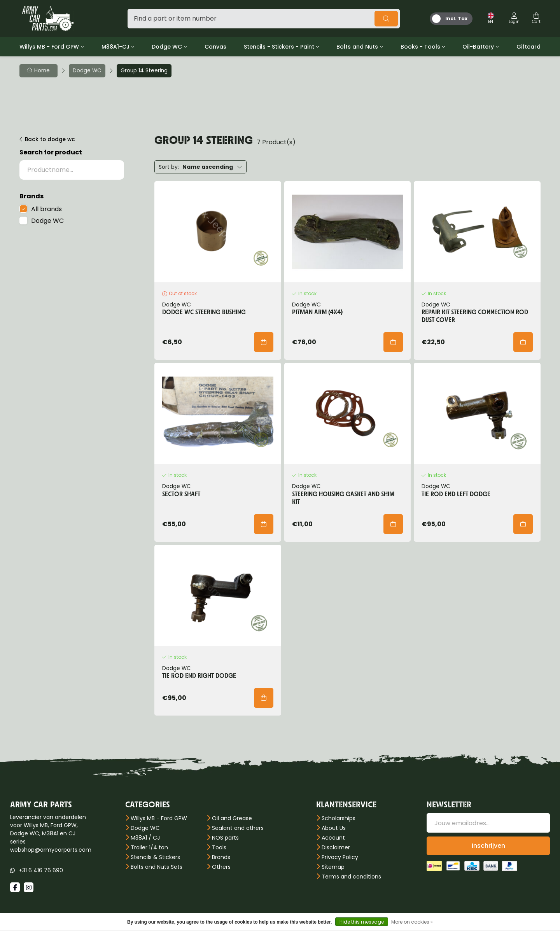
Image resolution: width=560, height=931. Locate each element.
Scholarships (339, 818)
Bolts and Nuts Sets (157, 867)
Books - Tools (420, 47)
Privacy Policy (340, 857)
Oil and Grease (232, 818)
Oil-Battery (478, 47)
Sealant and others (238, 828)
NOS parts (225, 838)
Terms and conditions (351, 877)
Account (333, 838)
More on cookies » (412, 922)
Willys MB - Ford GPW (49, 47)
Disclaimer (336, 847)
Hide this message (362, 922)
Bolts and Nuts (357, 47)
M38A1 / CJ (145, 838)
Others (221, 867)
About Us (334, 828)
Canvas (215, 47)
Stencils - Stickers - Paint (279, 47)
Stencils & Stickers (155, 857)
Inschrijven (488, 846)
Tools (219, 847)
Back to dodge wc (50, 139)
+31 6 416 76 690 (41, 870)
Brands (221, 857)
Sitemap (333, 867)
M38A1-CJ (115, 47)
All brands (46, 209)
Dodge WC (167, 47)
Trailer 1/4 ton (149, 847)
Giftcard (528, 47)
